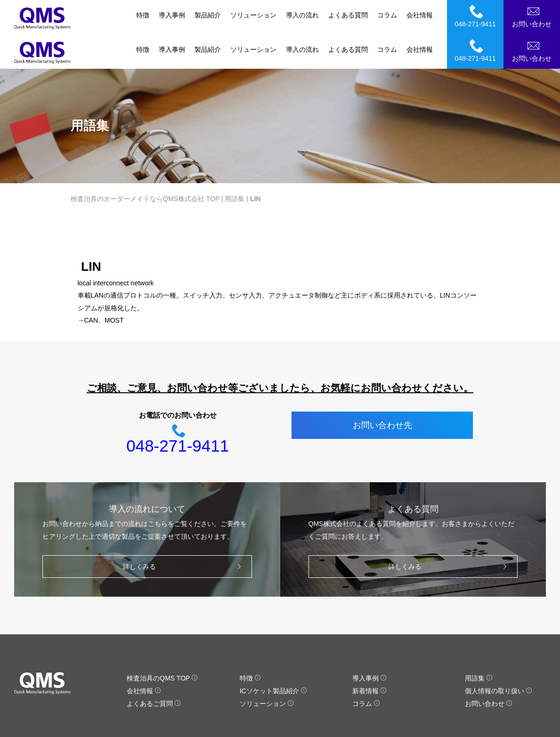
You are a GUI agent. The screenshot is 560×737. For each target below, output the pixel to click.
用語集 (235, 164)
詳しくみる (184, 532)
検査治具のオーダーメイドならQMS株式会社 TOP (145, 164)
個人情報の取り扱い (499, 656)
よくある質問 (348, 15)
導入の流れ (302, 15)
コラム (387, 15)
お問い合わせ (533, 16)
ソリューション (253, 15)
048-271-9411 (477, 16)
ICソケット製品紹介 (273, 656)
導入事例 (172, 15)
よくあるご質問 (154, 669)
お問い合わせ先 (382, 391)
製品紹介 (208, 15)
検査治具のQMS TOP (162, 644)
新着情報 (369, 656)
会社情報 (420, 15)
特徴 (143, 15)
